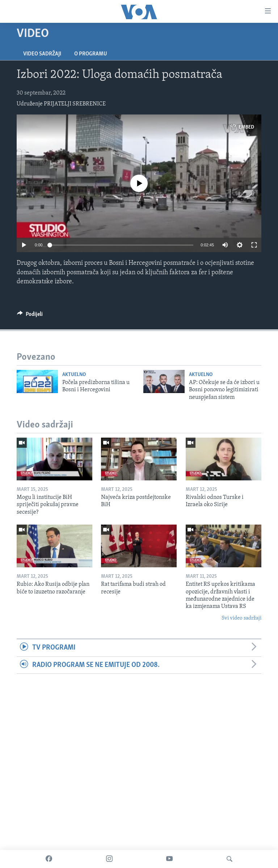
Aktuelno (74, 375)
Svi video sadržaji (241, 618)
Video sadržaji (42, 54)
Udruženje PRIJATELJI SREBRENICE (61, 104)
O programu (91, 54)
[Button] (30, 316)
